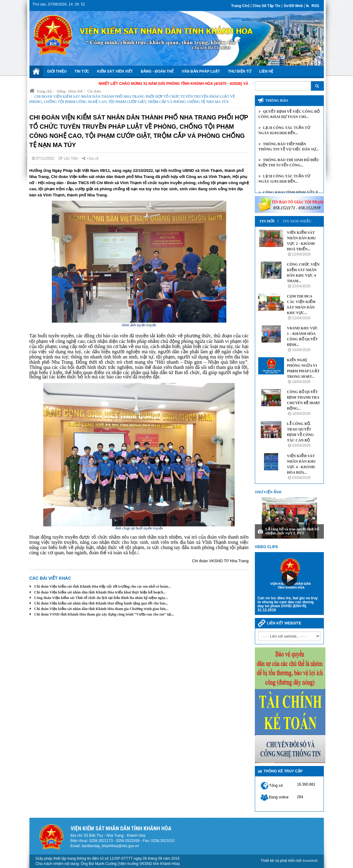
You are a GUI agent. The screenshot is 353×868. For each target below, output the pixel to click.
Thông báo (277, 100)
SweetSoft (310, 861)
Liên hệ (266, 71)
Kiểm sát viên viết (115, 71)
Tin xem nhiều (297, 221)
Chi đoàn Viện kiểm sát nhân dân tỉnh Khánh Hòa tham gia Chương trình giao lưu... (101, 609)
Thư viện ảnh (268, 492)
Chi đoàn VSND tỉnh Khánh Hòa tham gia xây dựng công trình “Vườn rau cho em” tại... (104, 614)
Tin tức (82, 71)
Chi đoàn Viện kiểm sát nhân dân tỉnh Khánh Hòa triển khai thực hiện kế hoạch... (100, 592)
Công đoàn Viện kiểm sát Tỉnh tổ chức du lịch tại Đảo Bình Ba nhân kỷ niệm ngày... (101, 598)
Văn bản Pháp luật (201, 71)
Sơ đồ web (293, 6)
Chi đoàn (94, 91)
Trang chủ (240, 6)
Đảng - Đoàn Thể (157, 71)
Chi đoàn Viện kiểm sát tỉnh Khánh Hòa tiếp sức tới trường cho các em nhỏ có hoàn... (103, 586)
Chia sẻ (90, 158)
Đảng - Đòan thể (70, 91)
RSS (313, 6)
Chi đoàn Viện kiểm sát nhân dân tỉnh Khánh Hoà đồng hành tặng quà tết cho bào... (101, 603)
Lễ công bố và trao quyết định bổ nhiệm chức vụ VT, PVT (292, 531)
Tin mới (267, 221)
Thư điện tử (240, 71)
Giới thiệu (57, 71)
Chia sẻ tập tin (267, 6)
